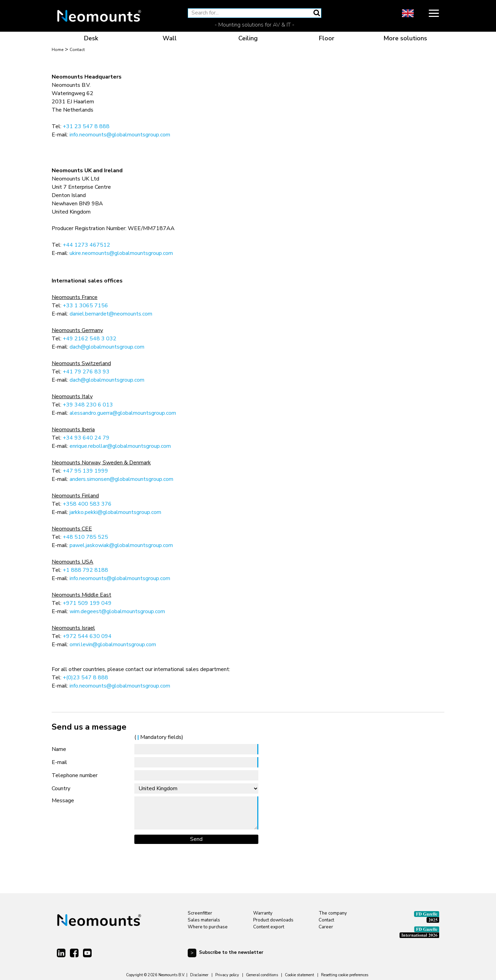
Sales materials (204, 920)
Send (196, 839)
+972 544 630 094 (87, 636)
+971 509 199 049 (87, 603)
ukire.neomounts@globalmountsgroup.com (121, 253)
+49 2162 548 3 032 (90, 339)
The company (333, 913)
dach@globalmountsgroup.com (107, 347)
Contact (326, 920)
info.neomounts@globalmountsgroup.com (120, 135)
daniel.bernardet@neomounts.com (111, 314)
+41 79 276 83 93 (86, 372)
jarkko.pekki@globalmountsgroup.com (115, 512)
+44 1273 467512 (86, 245)
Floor (327, 38)
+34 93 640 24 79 (86, 438)
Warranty (263, 913)
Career (326, 927)
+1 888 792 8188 (85, 570)
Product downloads (273, 920)
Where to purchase (208, 927)
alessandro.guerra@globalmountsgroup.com (123, 413)
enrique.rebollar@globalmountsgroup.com (120, 446)
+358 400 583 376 (87, 504)
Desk (91, 38)
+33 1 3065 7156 (85, 306)
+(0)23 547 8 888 (85, 678)
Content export (269, 927)
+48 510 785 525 (85, 537)
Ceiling (248, 38)
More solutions (405, 38)
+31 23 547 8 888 (86, 126)
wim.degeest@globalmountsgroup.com (117, 611)
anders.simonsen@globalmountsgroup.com (121, 479)
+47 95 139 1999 (85, 471)
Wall (170, 38)
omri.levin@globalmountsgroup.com (113, 644)
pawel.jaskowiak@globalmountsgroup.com (121, 545)
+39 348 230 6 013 (88, 405)
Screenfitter (200, 913)
